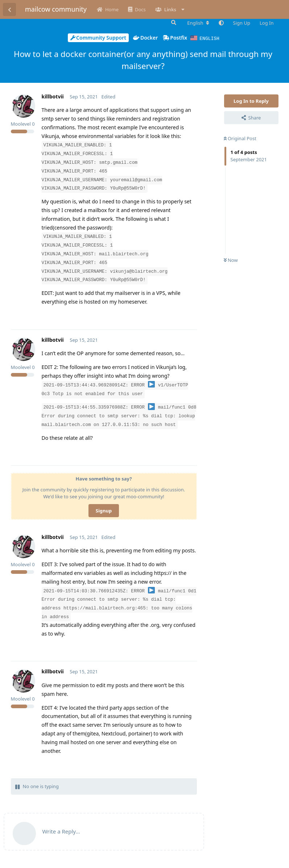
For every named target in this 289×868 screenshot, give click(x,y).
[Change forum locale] (198, 23)
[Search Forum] (173, 23)
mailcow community (56, 9)
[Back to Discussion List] (9, 9)
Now (231, 260)
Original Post (240, 138)
